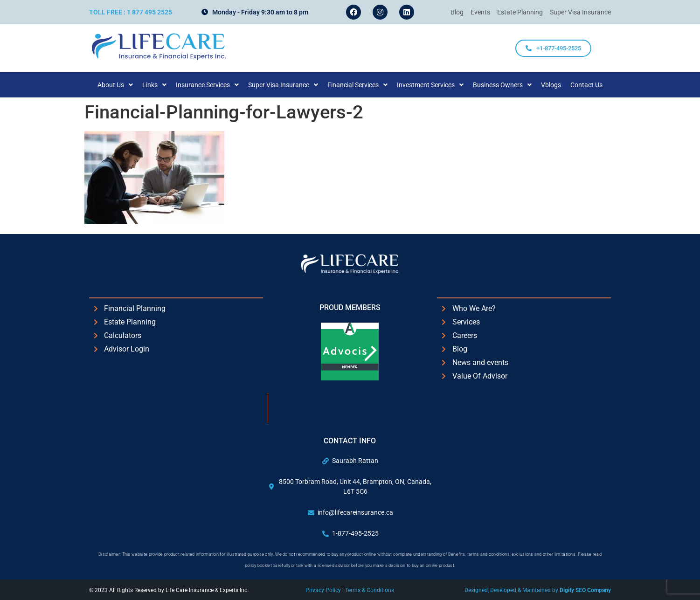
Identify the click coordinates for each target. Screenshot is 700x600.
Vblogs (551, 85)
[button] (115, 85)
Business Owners (502, 85)
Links (154, 85)
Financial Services (357, 85)
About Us (115, 85)
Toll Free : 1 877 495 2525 (131, 12)
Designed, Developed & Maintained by (538, 590)
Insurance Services (207, 85)
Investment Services (430, 85)
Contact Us (586, 85)
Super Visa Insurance (283, 85)
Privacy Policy (324, 590)
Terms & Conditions (370, 590)
